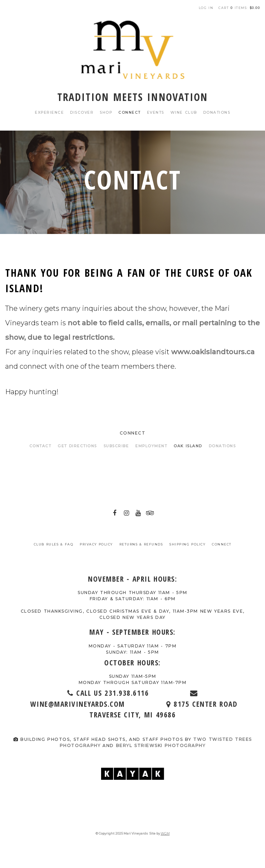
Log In (206, 8)
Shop (106, 113)
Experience (49, 113)
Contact (40, 446)
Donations (217, 113)
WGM (165, 833)
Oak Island (188, 446)
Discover (82, 113)
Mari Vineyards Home (132, 50)
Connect (130, 113)
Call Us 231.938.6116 (127, 693)
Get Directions (77, 446)
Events (156, 113)
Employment (151, 446)
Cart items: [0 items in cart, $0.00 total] (239, 8)
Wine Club (184, 113)
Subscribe (116, 446)
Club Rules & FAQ (54, 544)
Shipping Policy (187, 544)
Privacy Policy (96, 544)
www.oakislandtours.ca (213, 352)
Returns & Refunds (141, 544)
